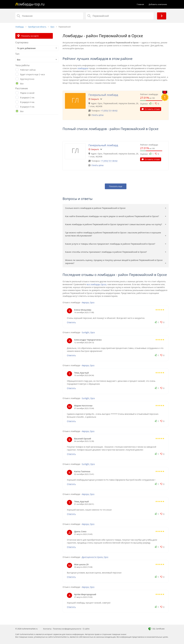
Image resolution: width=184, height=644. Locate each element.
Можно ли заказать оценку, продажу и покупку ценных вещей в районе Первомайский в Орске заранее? (114, 262)
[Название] (49, 16)
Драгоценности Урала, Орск (95, 557)
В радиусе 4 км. (27, 102)
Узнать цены (98, 115)
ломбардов (83, 68)
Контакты (47, 629)
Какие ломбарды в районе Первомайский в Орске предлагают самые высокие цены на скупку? (114, 224)
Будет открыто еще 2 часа (32, 74)
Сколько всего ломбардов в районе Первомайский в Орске (95, 208)
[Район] (120, 16)
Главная (140, 4)
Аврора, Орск (88, 302)
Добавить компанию (158, 4)
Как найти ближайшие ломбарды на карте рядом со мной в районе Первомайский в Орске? (112, 216)
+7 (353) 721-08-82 (109, 111)
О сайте (86, 629)
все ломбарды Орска (97, 284)
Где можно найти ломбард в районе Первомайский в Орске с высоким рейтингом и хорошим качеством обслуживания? (113, 234)
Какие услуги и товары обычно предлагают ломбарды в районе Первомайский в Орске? (110, 244)
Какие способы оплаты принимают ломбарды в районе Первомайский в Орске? (106, 252)
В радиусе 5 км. (27, 107)
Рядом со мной (27, 93)
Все (22, 84)
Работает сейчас (28, 70)
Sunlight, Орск (88, 332)
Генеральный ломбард (103, 95)
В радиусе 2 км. (27, 98)
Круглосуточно (27, 79)
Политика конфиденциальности (67, 629)
